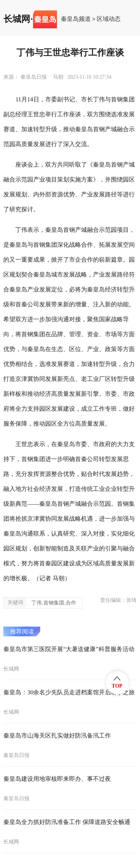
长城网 (17, 19)
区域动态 (109, 19)
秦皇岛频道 (76, 19)
